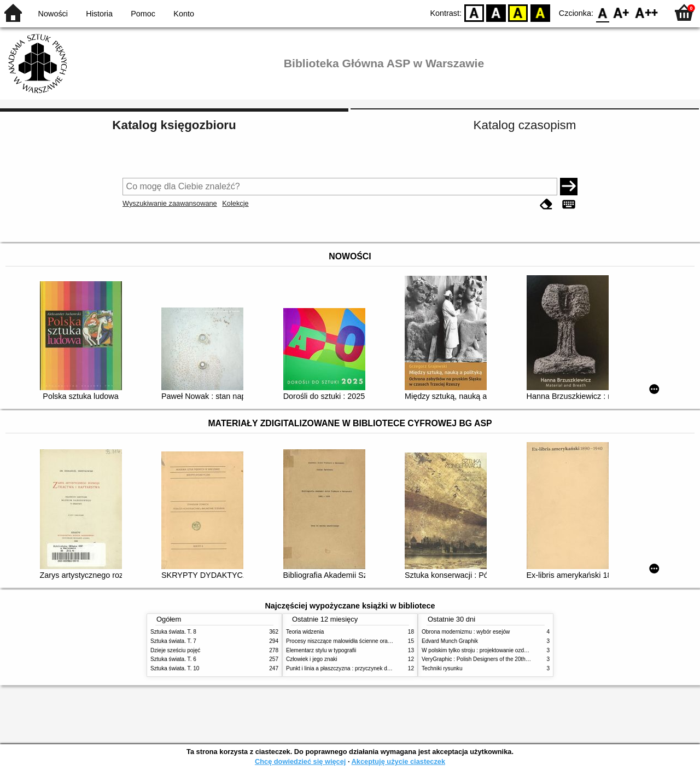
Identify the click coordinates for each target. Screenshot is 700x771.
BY (540, 12)
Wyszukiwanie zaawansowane (170, 203)
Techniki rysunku (442, 668)
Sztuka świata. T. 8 (173, 632)
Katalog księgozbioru (174, 125)
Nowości (53, 14)
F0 (602, 12)
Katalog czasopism (525, 125)
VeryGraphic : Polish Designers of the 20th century (483, 659)
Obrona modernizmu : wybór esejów (466, 632)
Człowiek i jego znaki (312, 659)
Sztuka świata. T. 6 (173, 659)
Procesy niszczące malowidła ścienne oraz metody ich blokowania (367, 641)
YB (518, 12)
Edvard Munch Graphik (450, 641)
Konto (184, 14)
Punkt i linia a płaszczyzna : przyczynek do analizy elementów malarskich (375, 668)
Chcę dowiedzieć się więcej (300, 761)
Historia (99, 14)
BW (496, 12)
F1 (622, 12)
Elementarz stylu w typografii (321, 650)
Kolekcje (235, 203)
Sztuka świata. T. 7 (173, 641)
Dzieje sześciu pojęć (175, 650)
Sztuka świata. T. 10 (175, 668)
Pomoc (143, 14)
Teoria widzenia (305, 632)
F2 (647, 12)
